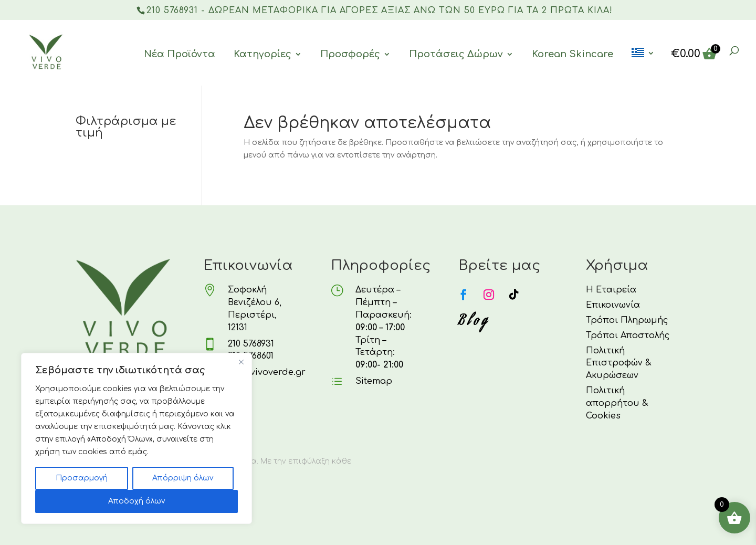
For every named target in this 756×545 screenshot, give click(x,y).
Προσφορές (350, 54)
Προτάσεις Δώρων (456, 54)
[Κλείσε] (241, 362)
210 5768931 (251, 344)
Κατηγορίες (262, 54)
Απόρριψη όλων (183, 478)
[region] (136, 438)
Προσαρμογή (82, 478)
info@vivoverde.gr (265, 372)
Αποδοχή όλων (136, 501)
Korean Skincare (573, 54)
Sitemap (374, 381)
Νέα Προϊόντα (180, 54)
